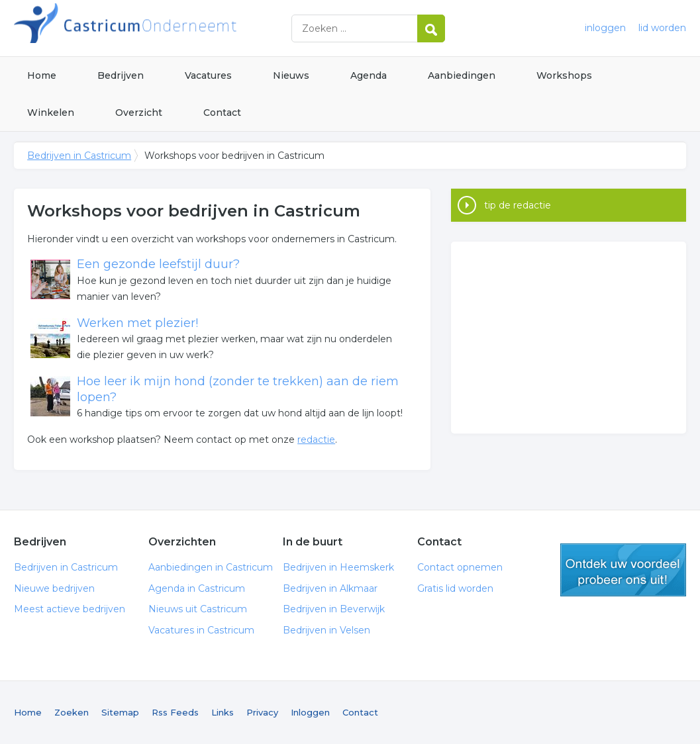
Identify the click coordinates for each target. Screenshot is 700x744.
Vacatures (208, 75)
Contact (222, 113)
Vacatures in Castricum (201, 630)
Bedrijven (121, 75)
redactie (316, 440)
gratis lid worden (623, 570)
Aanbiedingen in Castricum (211, 567)
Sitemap (120, 712)
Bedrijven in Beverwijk (334, 609)
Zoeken (72, 712)
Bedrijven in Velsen (326, 630)
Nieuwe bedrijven (54, 588)
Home (42, 75)
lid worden (662, 28)
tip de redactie (518, 205)
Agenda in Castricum (197, 588)
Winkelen (51, 113)
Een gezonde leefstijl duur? (158, 264)
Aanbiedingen (462, 75)
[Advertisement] (569, 338)
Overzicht (139, 113)
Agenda (369, 75)
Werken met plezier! (137, 323)
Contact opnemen (460, 567)
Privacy (262, 712)
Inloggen (310, 712)
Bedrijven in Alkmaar (330, 588)
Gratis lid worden (455, 588)
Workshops (564, 75)
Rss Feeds (175, 712)
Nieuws (291, 75)
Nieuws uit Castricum (198, 609)
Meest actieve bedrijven (70, 609)
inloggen (605, 28)
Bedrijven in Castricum (179, 28)
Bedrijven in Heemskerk (338, 567)
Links (223, 712)
